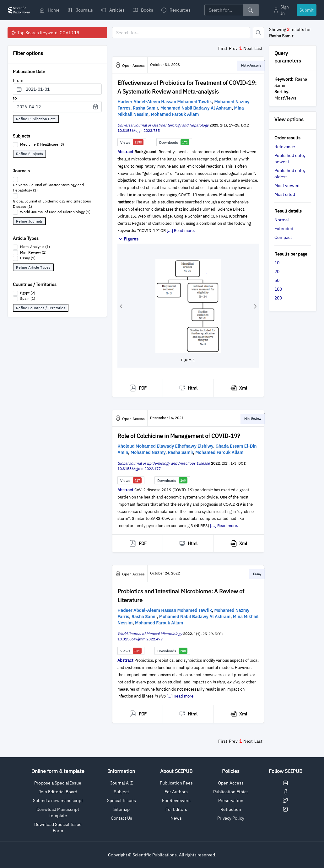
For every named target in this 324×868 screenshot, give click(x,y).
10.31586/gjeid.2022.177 (139, 469)
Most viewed (287, 186)
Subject (121, 792)
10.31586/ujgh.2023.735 (139, 130)
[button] (121, 306)
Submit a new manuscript (58, 801)
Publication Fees (176, 783)
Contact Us (121, 818)
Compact (283, 237)
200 (278, 298)
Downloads (174, 142)
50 (277, 280)
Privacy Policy (231, 818)
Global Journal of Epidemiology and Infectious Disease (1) (52, 204)
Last (258, 48)
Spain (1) (28, 298)
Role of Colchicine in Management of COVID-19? (179, 436)
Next (248, 48)
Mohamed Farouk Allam (175, 114)
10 (277, 263)
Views (132, 142)
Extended (284, 229)
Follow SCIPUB (286, 771)
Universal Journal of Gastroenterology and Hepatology (163, 125)
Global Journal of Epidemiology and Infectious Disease (164, 463)
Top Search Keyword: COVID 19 (45, 33)
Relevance (285, 147)
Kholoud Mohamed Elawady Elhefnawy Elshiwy (165, 446)
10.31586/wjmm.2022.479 (140, 639)
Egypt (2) (28, 293)
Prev (233, 48)
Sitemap (121, 809)
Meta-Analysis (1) (35, 247)
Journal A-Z (121, 783)
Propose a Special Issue (58, 783)
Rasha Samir (145, 108)
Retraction (231, 809)
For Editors (176, 809)
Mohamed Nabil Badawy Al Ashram (196, 108)
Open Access (231, 783)
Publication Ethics (231, 792)
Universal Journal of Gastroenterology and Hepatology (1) (48, 187)
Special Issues (121, 801)
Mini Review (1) (33, 252)
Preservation (231, 801)
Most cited (285, 194)
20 (277, 272)
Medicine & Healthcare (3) (42, 144)
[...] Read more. (181, 231)
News (176, 818)
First (223, 48)
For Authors (176, 792)
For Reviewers (176, 801)
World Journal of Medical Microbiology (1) (55, 212)
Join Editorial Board (58, 792)
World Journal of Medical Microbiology (150, 634)
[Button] (258, 33)
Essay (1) (28, 258)
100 (278, 289)
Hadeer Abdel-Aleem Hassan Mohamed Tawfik (165, 102)
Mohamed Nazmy (148, 452)
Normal (282, 220)
